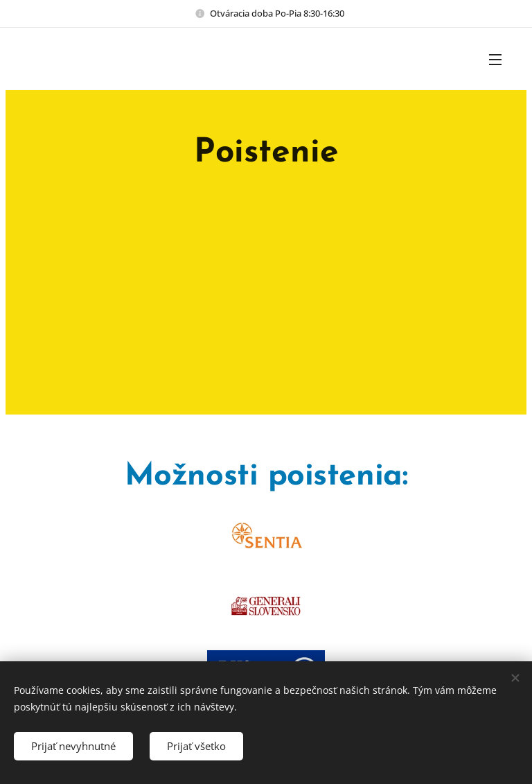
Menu (495, 60)
